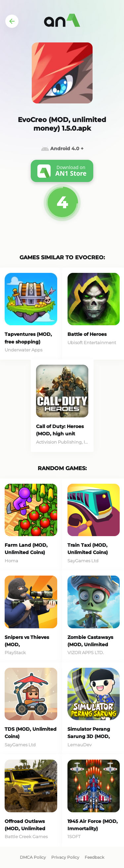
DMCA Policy (33, 857)
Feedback (94, 857)
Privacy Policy (65, 857)
